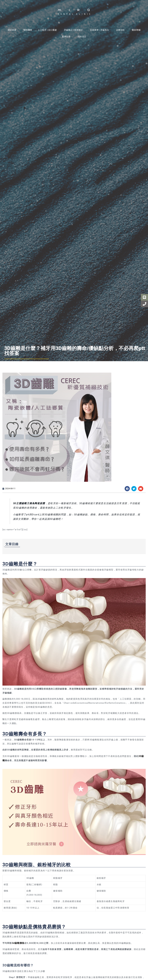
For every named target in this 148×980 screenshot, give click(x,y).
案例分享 (67, 37)
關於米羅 (13, 30)
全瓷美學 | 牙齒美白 (100, 30)
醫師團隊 (28, 30)
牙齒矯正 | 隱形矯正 (74, 30)
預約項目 (82, 37)
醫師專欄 (136, 30)
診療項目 (121, 30)
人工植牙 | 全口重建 (48, 30)
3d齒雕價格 (18, 942)
